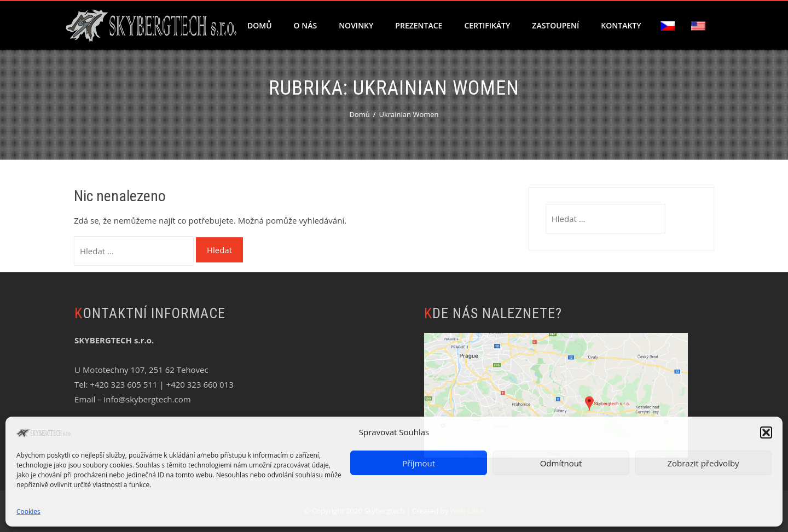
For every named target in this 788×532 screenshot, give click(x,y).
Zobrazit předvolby (703, 463)
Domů (260, 25)
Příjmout (419, 463)
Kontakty (621, 25)
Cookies (28, 511)
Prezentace (419, 25)
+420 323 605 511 (123, 384)
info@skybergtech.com (147, 399)
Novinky (356, 25)
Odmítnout (561, 463)
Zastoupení (555, 25)
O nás (306, 25)
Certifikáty (487, 25)
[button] (766, 432)
